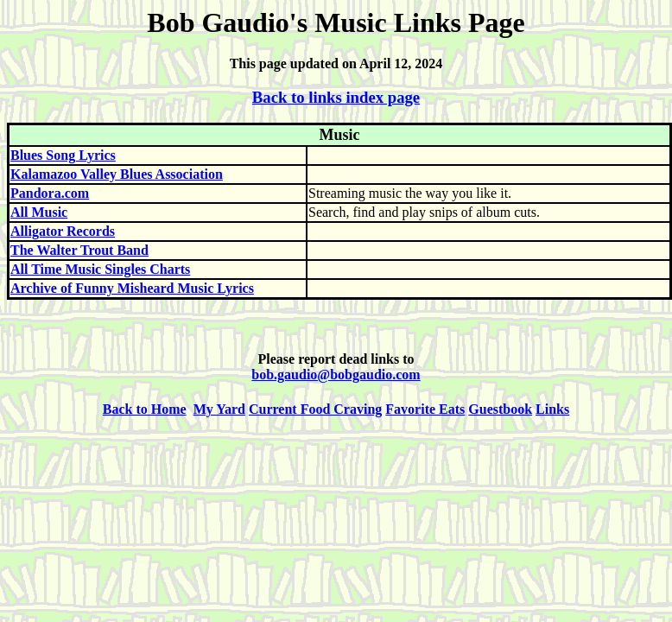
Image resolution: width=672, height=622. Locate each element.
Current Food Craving (315, 409)
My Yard (219, 409)
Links (552, 409)
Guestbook (500, 409)
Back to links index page (336, 97)
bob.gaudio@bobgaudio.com (336, 374)
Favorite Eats (425, 409)
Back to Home (145, 409)
